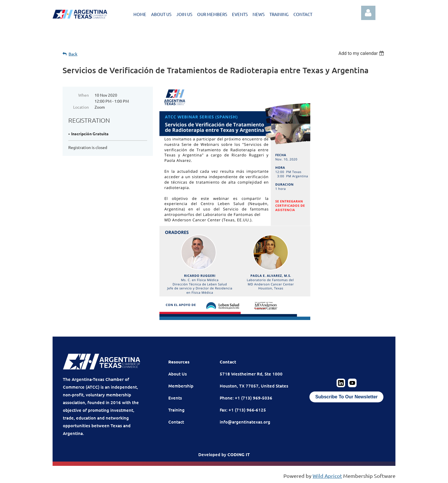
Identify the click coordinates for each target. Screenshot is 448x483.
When (84, 95)
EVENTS (240, 14)
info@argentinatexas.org (245, 422)
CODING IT (239, 454)
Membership (181, 386)
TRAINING (279, 14)
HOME (140, 14)
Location (81, 107)
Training (176, 410)
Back (73, 54)
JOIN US (184, 14)
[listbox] (362, 53)
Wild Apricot (327, 476)
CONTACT (303, 14)
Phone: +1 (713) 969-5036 (246, 398)
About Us (178, 374)
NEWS (259, 14)
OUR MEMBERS (212, 14)
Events (175, 398)
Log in (368, 13)
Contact (176, 422)
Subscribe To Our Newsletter (346, 397)
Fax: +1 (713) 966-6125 (243, 410)
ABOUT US (161, 14)
